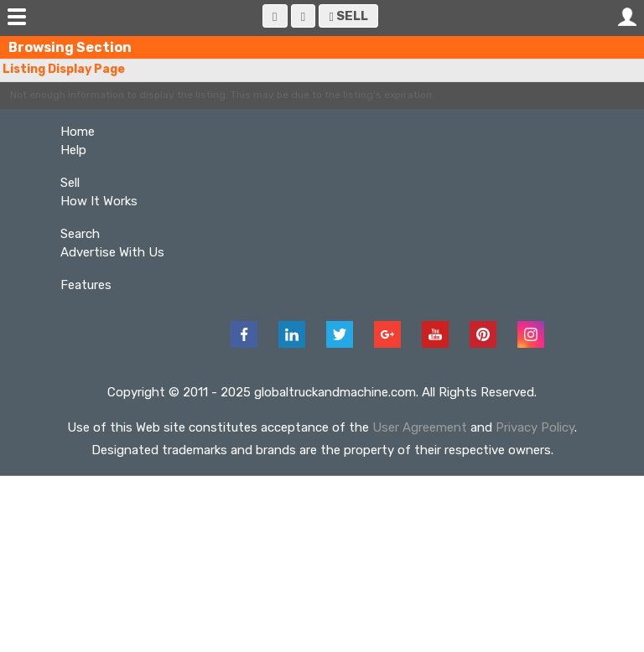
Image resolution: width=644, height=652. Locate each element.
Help (73, 150)
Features (86, 285)
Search (80, 234)
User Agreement (420, 427)
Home (78, 132)
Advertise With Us (112, 252)
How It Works (99, 201)
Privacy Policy (535, 427)
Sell (349, 16)
